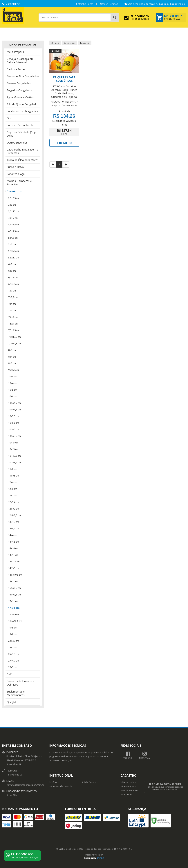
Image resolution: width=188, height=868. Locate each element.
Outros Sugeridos (17, 143)
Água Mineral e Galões (20, 97)
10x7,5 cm (14, 416)
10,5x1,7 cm (15, 403)
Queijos (11, 702)
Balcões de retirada (61, 786)
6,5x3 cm (13, 277)
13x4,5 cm (14, 522)
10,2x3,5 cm (15, 462)
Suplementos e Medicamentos (16, 693)
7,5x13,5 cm (15, 337)
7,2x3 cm (13, 317)
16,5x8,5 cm (15, 588)
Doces (11, 118)
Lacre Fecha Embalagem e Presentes (23, 151)
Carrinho (126, 794)
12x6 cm (13, 489)
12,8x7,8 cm (15, 515)
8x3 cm (12, 350)
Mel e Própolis (15, 52)
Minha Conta (85, 4)
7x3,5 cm (13, 297)
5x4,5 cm (13, 238)
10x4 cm (13, 383)
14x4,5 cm (14, 542)
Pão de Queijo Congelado (22, 104)
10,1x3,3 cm (15, 456)
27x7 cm (13, 667)
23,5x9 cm (14, 641)
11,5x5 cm (14, 476)
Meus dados (128, 782)
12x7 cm (13, 495)
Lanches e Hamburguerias (22, 111)
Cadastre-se (177, 4)
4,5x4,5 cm (14, 231)
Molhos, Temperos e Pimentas (19, 183)
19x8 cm (13, 634)
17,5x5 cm (14, 608)
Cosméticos (14, 191)
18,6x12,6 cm (15, 621)
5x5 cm (12, 244)
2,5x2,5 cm (14, 198)
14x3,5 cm (14, 528)
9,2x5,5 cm (14, 370)
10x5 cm (13, 390)
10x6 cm (13, 396)
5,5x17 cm (14, 258)
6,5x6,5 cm (14, 284)
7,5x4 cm (13, 324)
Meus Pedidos (109, 4)
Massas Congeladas (19, 83)
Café (10, 674)
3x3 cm (12, 205)
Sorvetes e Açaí (16, 174)
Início (55, 43)
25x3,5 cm (14, 654)
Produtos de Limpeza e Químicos (21, 683)
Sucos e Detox (16, 167)
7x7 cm (12, 291)
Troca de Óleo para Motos (23, 160)
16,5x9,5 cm (15, 595)
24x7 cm (13, 647)
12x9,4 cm (14, 502)
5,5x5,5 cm (14, 251)
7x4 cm (12, 304)
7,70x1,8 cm (15, 343)
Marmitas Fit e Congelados (23, 76)
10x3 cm (13, 376)
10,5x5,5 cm (15, 436)
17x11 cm (13, 601)
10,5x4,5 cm (15, 409)
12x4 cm (13, 482)
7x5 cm (12, 310)
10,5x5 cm (14, 429)
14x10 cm (13, 548)
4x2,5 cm (13, 218)
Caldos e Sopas (16, 69)
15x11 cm (13, 581)
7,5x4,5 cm (14, 330)
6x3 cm (12, 264)
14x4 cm (13, 535)
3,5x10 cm (14, 211)
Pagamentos (128, 786)
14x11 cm (13, 555)
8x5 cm (12, 363)
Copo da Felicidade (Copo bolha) (22, 134)
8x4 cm (12, 357)
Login (162, 4)
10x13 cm (13, 449)
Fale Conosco (90, 782)
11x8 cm (13, 469)
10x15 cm (13, 443)
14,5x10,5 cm (15, 575)
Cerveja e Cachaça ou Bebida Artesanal (20, 61)
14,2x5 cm (14, 568)
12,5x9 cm (14, 509)
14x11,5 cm (14, 561)
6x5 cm (12, 271)
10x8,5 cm (14, 423)
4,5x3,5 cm (14, 224)
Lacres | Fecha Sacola (20, 125)
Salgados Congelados (20, 90)
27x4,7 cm (14, 661)
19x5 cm (13, 628)
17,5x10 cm (14, 614)
